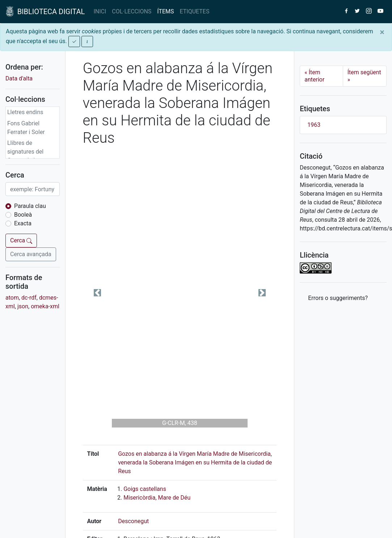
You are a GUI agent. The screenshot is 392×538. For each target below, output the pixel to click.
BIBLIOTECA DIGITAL (45, 12)
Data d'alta (19, 78)
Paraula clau (30, 206)
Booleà (23, 215)
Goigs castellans (145, 489)
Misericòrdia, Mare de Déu (157, 498)
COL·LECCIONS (132, 11)
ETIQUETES (195, 11)
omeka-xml (45, 306)
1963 (314, 125)
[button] (97, 293)
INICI (100, 11)
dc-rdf (29, 298)
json (23, 306)
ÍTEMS (165, 11)
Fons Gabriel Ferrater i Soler (26, 128)
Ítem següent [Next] (364, 76)
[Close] (382, 32)
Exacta (23, 223)
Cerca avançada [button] (31, 254)
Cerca (21, 240)
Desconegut (133, 521)
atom (12, 298)
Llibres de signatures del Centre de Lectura (30, 152)
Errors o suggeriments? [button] (338, 298)
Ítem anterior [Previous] (314, 76)
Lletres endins (25, 112)
